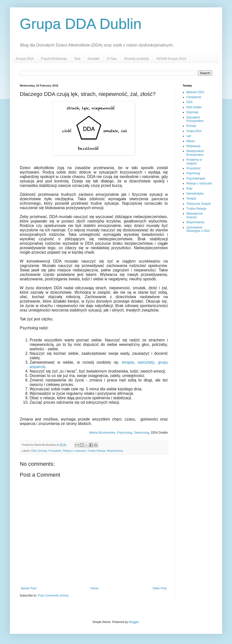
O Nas (112, 59)
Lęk (189, 136)
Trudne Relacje (96, 451)
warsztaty (146, 362)
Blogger (134, 622)
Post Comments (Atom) (53, 596)
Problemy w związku (194, 161)
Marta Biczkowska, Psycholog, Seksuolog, (120, 433)
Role (189, 189)
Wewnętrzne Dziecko (194, 215)
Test (77, 59)
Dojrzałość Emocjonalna (195, 119)
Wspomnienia (115, 451)
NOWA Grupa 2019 (171, 59)
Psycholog (193, 173)
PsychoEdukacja (54, 59)
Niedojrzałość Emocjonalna (195, 153)
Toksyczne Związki (199, 204)
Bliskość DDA (195, 92)
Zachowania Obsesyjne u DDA (198, 229)
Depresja (192, 112)
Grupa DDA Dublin (81, 24)
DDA (34, 451)
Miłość (191, 141)
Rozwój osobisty (137, 59)
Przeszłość (55, 451)
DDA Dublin (194, 107)
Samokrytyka (195, 194)
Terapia (191, 199)
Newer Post (29, 588)
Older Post (160, 588)
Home (95, 588)
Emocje (43, 451)
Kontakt (94, 59)
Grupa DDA (25, 59)
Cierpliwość (194, 97)
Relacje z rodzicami (75, 451)
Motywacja (193, 146)
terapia (128, 362)
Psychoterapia (196, 178)
